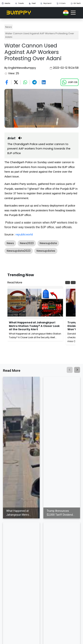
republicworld (24, 234)
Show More (13, 257)
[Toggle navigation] (73, 13)
